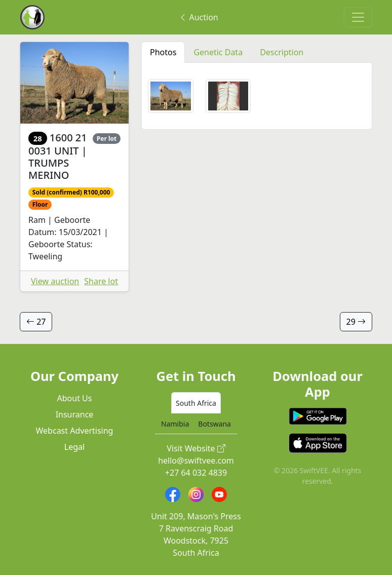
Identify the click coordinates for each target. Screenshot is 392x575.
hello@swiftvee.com (196, 461)
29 (356, 322)
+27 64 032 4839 (196, 473)
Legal (74, 447)
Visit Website (196, 448)
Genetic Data (218, 52)
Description (282, 52)
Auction (198, 17)
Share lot (101, 281)
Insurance (75, 414)
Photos (163, 52)
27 (36, 322)
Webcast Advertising (75, 431)
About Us (75, 398)
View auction (55, 281)
